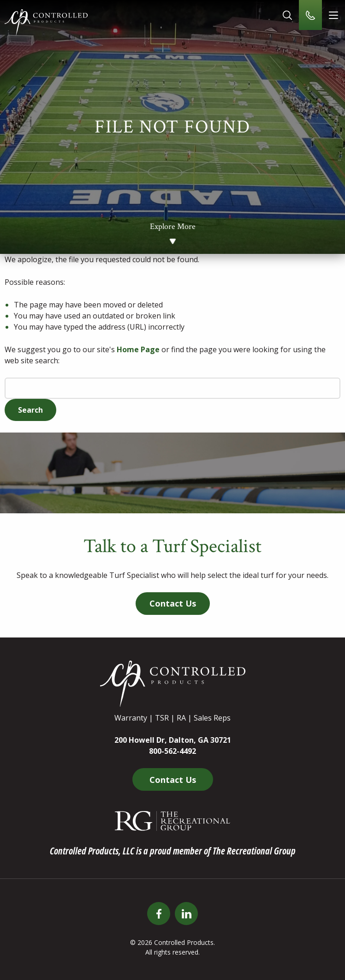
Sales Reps (212, 718)
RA (181, 718)
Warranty (131, 718)
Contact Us (173, 603)
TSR (162, 718)
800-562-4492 (172, 751)
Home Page (138, 349)
